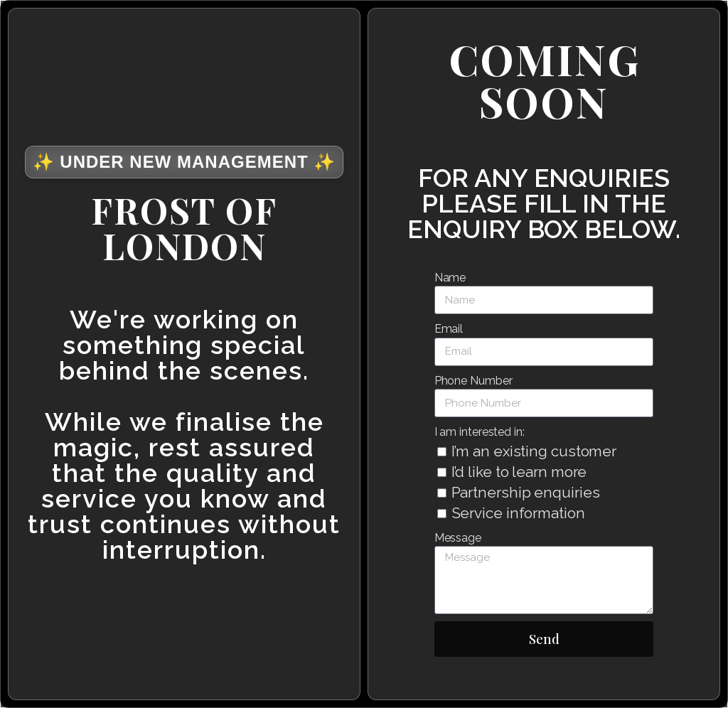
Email (449, 329)
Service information (518, 513)
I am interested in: (480, 432)
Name (450, 278)
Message (458, 538)
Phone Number (473, 381)
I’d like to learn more (519, 472)
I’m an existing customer (534, 451)
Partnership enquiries (526, 492)
